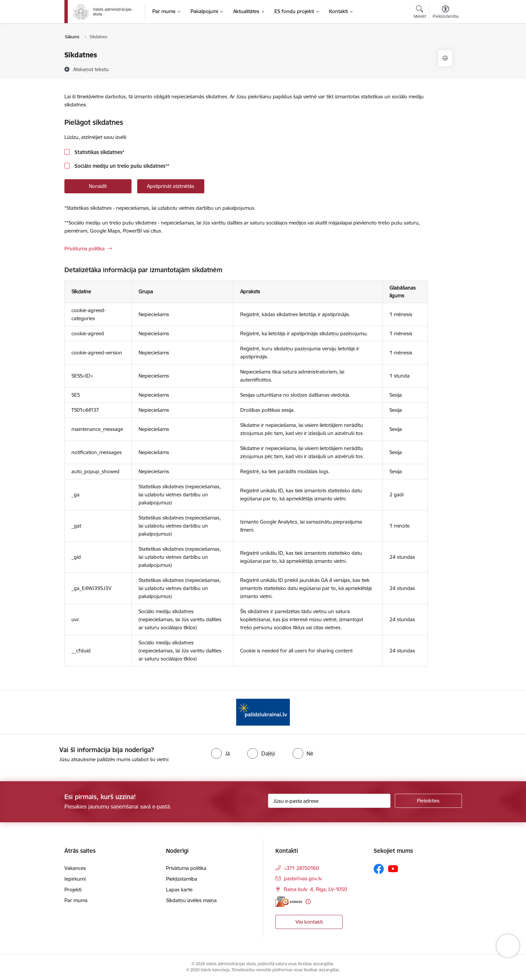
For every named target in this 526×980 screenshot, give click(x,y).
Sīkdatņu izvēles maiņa (191, 900)
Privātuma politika (85, 249)
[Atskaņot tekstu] (91, 69)
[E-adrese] (289, 902)
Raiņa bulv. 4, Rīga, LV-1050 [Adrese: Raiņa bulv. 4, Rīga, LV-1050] (315, 889)
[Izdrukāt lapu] (445, 58)
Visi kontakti (309, 922)
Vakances (75, 868)
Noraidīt (98, 186)
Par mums (76, 900)
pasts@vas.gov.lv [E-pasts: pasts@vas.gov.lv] (303, 878)
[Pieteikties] (428, 801)
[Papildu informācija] (308, 902)
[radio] (220, 753)
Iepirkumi (75, 879)
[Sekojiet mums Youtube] (393, 869)
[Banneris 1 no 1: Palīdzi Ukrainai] (263, 712)
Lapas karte (179, 890)
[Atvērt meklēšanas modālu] (420, 13)
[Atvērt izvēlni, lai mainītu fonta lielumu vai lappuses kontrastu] (446, 13)
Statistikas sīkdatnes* (99, 152)
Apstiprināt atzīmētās (171, 186)
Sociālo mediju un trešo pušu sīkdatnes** (121, 166)
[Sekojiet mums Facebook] (379, 869)
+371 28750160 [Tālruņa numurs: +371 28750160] (301, 868)
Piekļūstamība (182, 879)
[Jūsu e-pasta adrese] (329, 801)
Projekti (73, 890)
